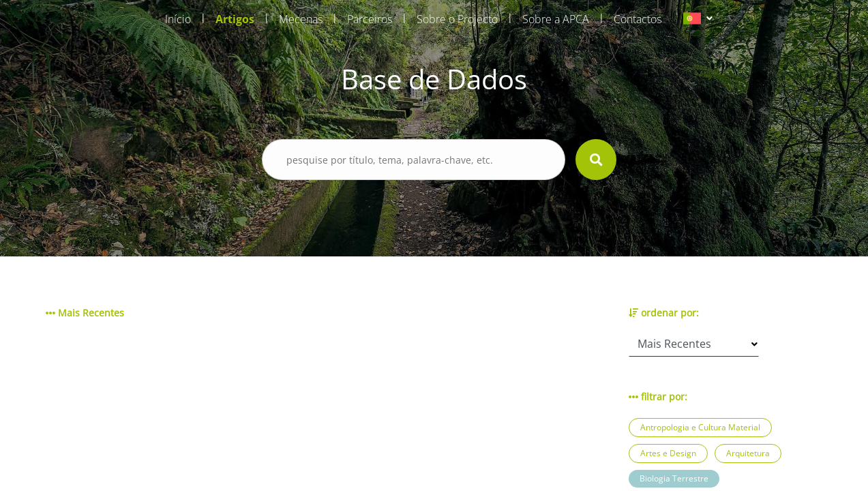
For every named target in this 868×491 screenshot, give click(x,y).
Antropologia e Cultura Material (700, 427)
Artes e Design (668, 453)
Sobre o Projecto (457, 19)
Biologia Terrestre (674, 478)
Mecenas (301, 19)
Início (178, 19)
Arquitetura (748, 453)
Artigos (235, 19)
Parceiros (370, 19)
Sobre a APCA (556, 19)
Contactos (638, 19)
